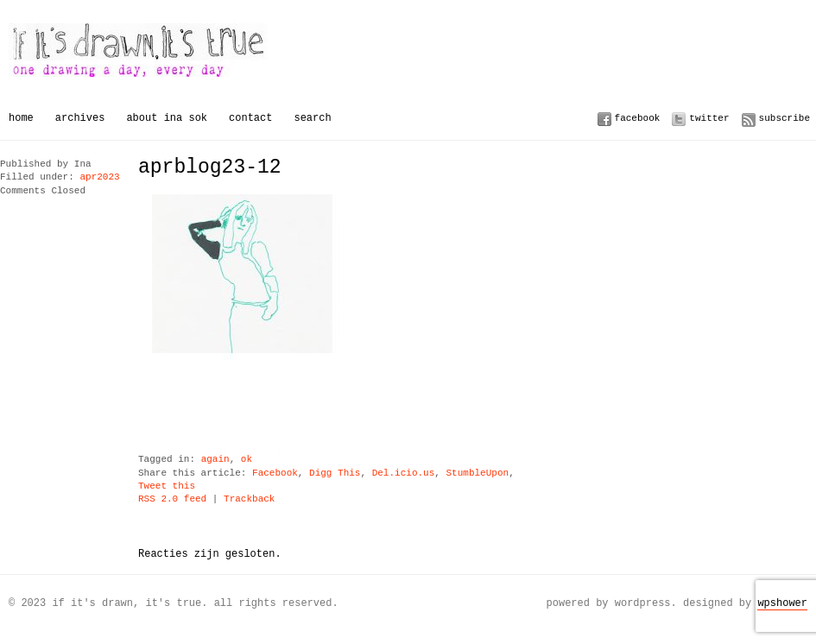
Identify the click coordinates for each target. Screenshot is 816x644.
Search (312, 118)
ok (247, 460)
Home (21, 118)
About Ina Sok (167, 118)
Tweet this (167, 486)
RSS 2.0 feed (172, 499)
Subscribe (784, 118)
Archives (80, 118)
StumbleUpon (477, 474)
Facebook (638, 118)
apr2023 (99, 177)
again (215, 460)
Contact (250, 118)
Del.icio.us (404, 474)
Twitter (709, 118)
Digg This (335, 474)
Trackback (249, 499)
